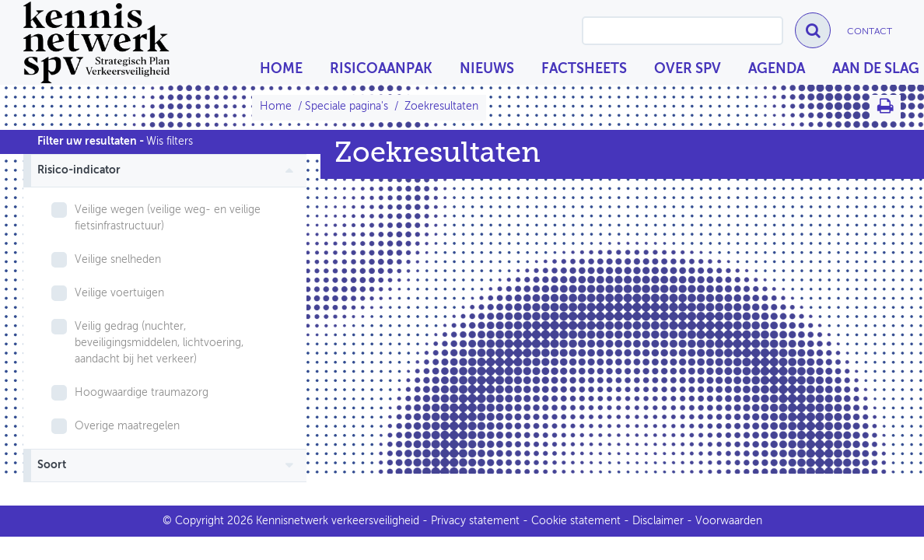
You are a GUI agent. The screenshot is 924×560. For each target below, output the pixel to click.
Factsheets (584, 69)
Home (281, 69)
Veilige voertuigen (119, 293)
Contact (870, 32)
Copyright (199, 521)
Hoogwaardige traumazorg (142, 393)
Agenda (777, 69)
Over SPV (688, 69)
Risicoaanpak (381, 69)
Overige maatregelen (127, 426)
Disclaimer (658, 521)
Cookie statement (576, 521)
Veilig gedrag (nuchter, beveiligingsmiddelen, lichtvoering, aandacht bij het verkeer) (159, 343)
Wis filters (170, 142)
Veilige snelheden (118, 260)
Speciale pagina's (346, 107)
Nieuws (487, 69)
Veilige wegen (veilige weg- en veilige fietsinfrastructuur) (168, 218)
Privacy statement (475, 521)
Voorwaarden (729, 521)
